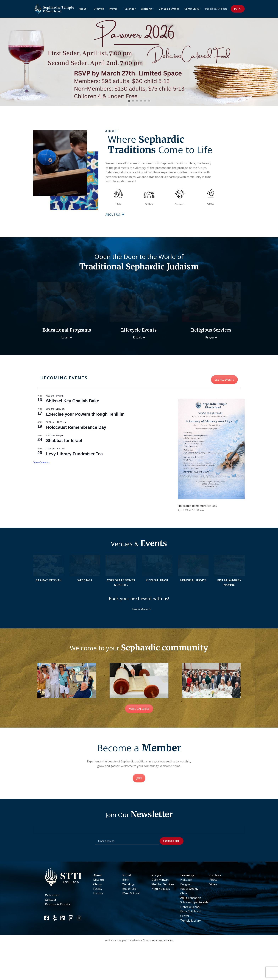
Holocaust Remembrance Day (76, 445)
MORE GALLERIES (139, 736)
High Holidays (161, 916)
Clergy (98, 912)
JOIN (238, 9)
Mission (98, 907)
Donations (211, 9)
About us (113, 215)
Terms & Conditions (162, 968)
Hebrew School (190, 934)
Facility (98, 916)
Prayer (210, 356)
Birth (126, 907)
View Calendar (41, 481)
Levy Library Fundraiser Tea (74, 472)
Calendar (52, 923)
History (98, 921)
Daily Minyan (160, 907)
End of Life (129, 916)
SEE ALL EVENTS (224, 398)
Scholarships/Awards (194, 930)
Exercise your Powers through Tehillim (85, 432)
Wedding (128, 912)
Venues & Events (57, 932)
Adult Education (191, 925)
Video (213, 912)
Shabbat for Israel (64, 459)
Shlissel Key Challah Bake (73, 419)
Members (222, 9)
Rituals (137, 356)
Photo (213, 907)
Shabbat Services (163, 912)
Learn (65, 356)
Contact (51, 927)
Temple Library (191, 948)
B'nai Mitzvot (131, 921)
